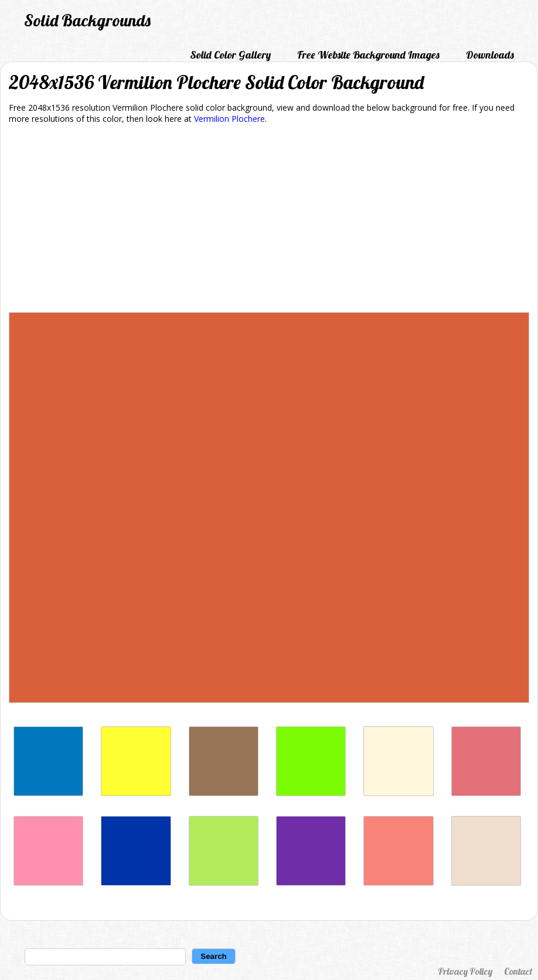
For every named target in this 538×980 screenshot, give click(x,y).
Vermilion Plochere (229, 119)
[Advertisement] (269, 220)
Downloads (490, 55)
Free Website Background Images (368, 55)
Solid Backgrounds (87, 20)
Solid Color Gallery (230, 55)
